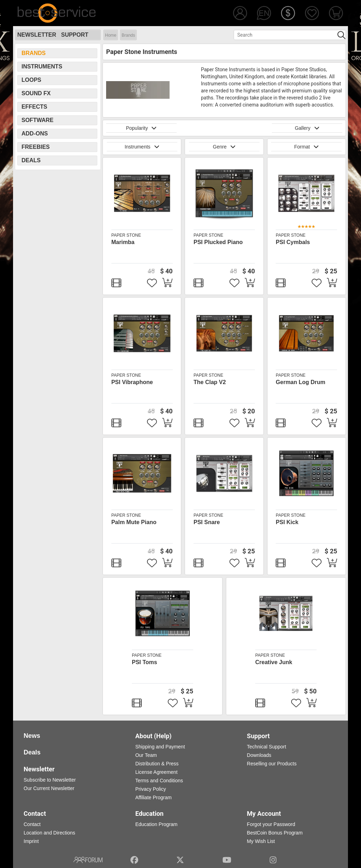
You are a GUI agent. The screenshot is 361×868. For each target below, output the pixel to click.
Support (75, 35)
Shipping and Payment (160, 747)
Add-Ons (35, 133)
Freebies (36, 147)
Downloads (259, 755)
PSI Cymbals (293, 242)
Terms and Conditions (159, 781)
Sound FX (36, 93)
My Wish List (261, 841)
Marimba (123, 242)
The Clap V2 (210, 382)
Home (111, 35)
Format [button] (306, 147)
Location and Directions (49, 833)
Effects (34, 107)
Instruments (42, 66)
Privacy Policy (151, 789)
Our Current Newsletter (49, 788)
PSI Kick (287, 522)
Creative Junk (274, 662)
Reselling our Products (272, 764)
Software (38, 120)
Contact (32, 824)
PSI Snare (207, 522)
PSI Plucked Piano (218, 242)
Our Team (146, 755)
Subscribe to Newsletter (50, 780)
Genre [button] (224, 147)
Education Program (157, 824)
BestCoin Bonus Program (275, 833)
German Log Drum (300, 382)
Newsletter (37, 35)
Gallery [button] (307, 128)
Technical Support (266, 747)
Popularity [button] (141, 128)
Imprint (31, 841)
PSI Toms (145, 662)
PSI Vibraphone (132, 382)
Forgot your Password (271, 824)
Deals (31, 160)
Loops (31, 80)
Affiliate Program (154, 797)
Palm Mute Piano (134, 522)
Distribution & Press (157, 764)
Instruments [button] (142, 147)
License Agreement (157, 772)
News (32, 736)
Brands (128, 35)
